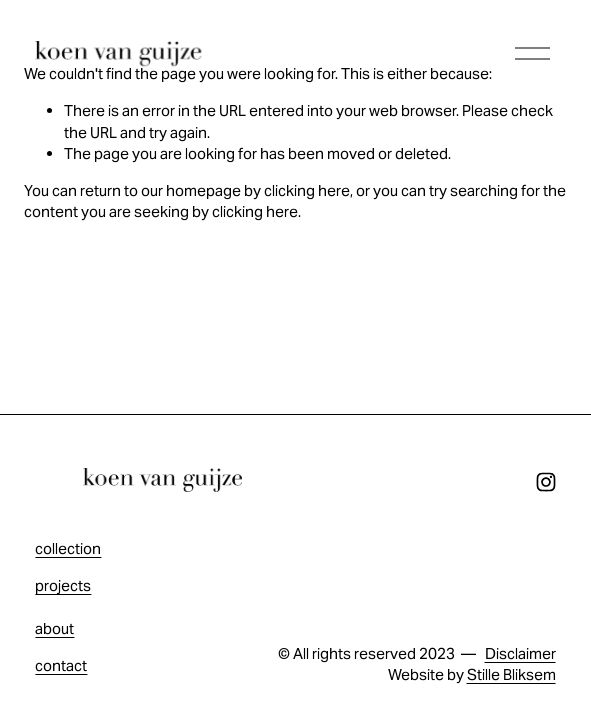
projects (63, 585)
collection (68, 548)
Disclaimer (520, 653)
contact (61, 665)
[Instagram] (546, 482)
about (54, 628)
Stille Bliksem (511, 674)
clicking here (307, 190)
